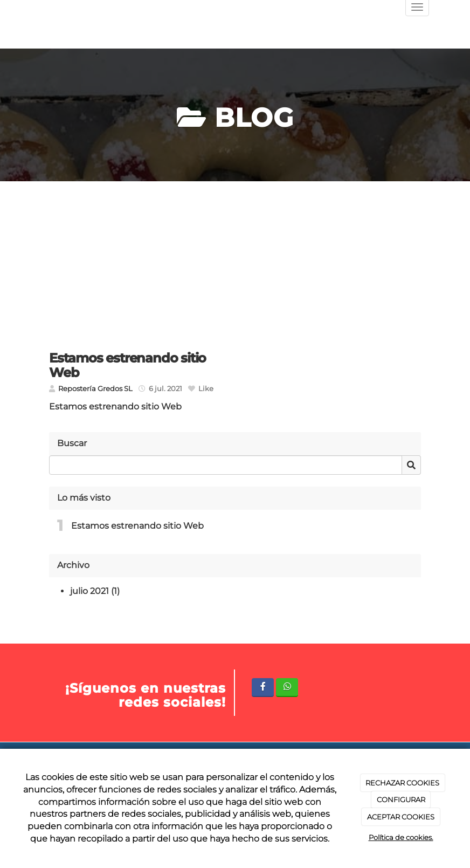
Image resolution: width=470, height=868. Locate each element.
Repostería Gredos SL (95, 389)
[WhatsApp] (287, 688)
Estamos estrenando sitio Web (137, 526)
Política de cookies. (401, 837)
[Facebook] (263, 688)
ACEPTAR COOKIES (401, 817)
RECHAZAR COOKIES (402, 783)
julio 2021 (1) (95, 591)
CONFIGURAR (401, 799)
